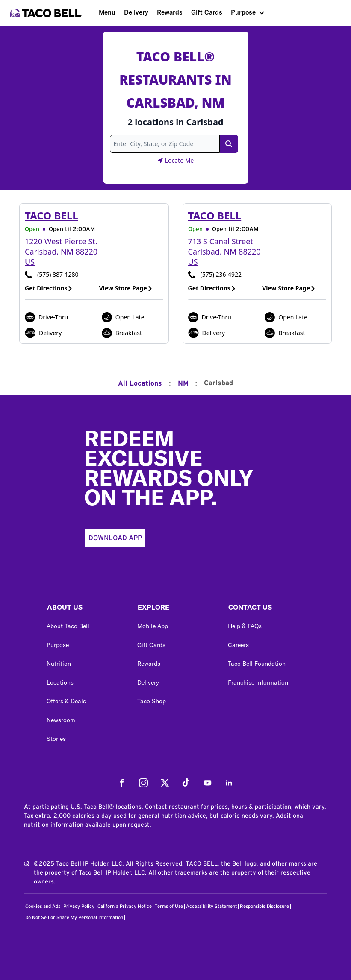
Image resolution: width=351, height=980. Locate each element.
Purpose (243, 12)
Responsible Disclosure (264, 906)
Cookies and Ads (43, 906)
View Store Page (126, 288)
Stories (56, 739)
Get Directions (49, 288)
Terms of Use (169, 906)
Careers (238, 645)
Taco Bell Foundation (257, 664)
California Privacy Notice (125, 906)
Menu (107, 12)
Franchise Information (258, 682)
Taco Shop (152, 701)
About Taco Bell (68, 626)
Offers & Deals (66, 701)
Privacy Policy (79, 906)
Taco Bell (52, 215)
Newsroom (61, 720)
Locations (60, 682)
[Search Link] (229, 144)
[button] (85, 609)
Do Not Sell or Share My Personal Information (74, 917)
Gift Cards (207, 12)
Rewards (170, 12)
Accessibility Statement (211, 906)
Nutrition (59, 664)
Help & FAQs (245, 626)
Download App (115, 538)
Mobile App (153, 626)
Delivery (136, 12)
